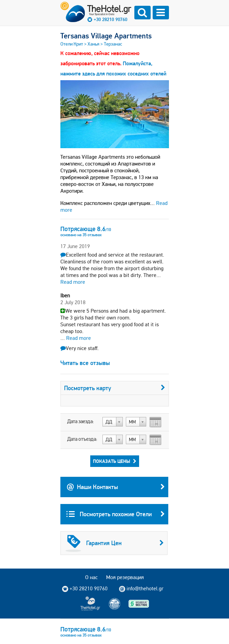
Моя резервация (125, 577)
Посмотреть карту (115, 388)
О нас (91, 577)
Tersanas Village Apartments (106, 36)
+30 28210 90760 (110, 19)
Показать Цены (115, 461)
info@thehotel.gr (141, 589)
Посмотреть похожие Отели (116, 514)
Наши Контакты (116, 487)
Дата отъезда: (82, 439)
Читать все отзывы (85, 363)
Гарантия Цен (115, 543)
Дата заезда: (81, 421)
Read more (73, 282)
